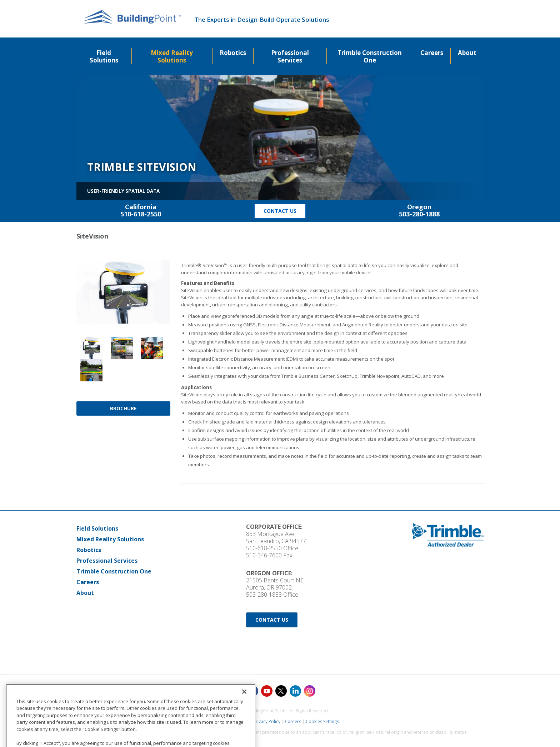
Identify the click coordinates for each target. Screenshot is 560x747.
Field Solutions (97, 528)
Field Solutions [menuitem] (104, 56)
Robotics (89, 550)
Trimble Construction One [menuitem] (370, 56)
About (85, 593)
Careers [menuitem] (432, 53)
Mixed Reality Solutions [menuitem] (172, 56)
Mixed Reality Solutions (110, 539)
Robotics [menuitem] (233, 53)
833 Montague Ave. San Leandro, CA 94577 (276, 537)
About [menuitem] (467, 53)
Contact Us (280, 211)
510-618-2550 (264, 548)
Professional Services (107, 561)
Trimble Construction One (114, 571)
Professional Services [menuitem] (290, 56)
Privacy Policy (267, 721)
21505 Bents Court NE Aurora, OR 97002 (275, 584)
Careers (88, 582)
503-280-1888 (264, 595)
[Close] (244, 718)
